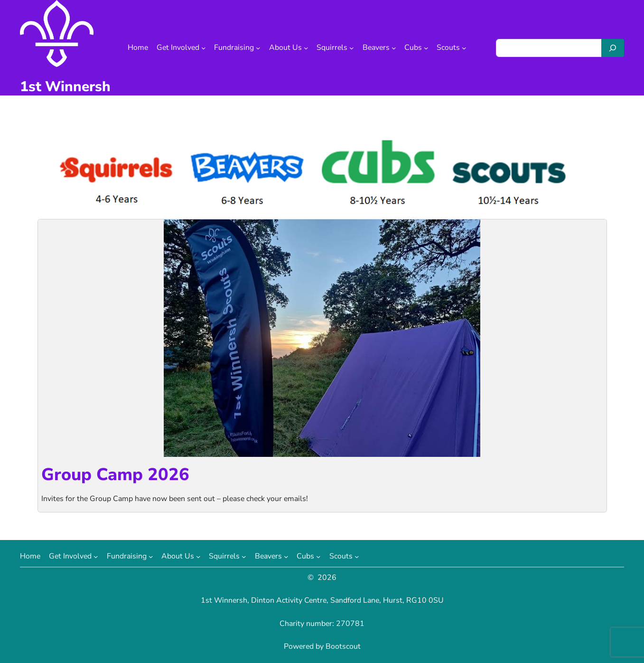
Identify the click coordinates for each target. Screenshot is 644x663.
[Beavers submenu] (394, 48)
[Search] (613, 48)
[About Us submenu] (306, 48)
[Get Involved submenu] (204, 48)
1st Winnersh (65, 87)
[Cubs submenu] (426, 48)
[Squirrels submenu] (352, 48)
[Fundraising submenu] (258, 48)
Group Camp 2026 (115, 475)
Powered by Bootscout (322, 646)
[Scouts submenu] (464, 48)
